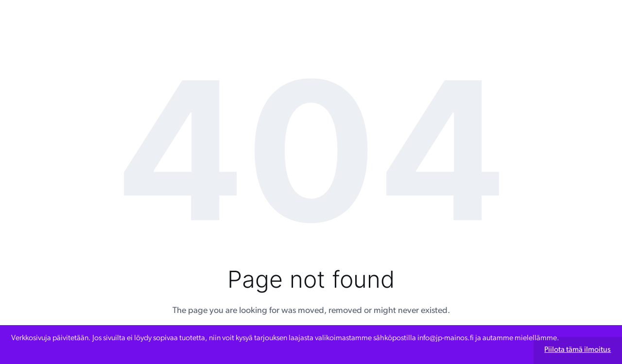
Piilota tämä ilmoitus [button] (578, 350)
